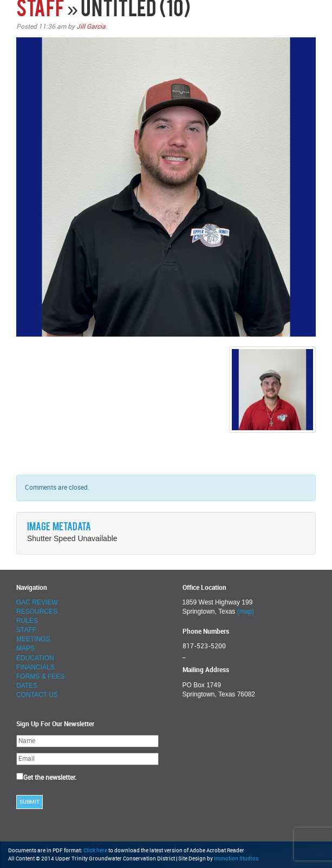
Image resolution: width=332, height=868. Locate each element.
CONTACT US (37, 695)
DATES (27, 686)
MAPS (25, 648)
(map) (246, 611)
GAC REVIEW (37, 602)
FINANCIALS (35, 667)
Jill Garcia (91, 27)
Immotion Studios (236, 859)
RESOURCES (37, 611)
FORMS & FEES (40, 676)
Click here (95, 851)
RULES (27, 621)
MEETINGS (33, 639)
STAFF (40, 10)
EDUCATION (35, 658)
